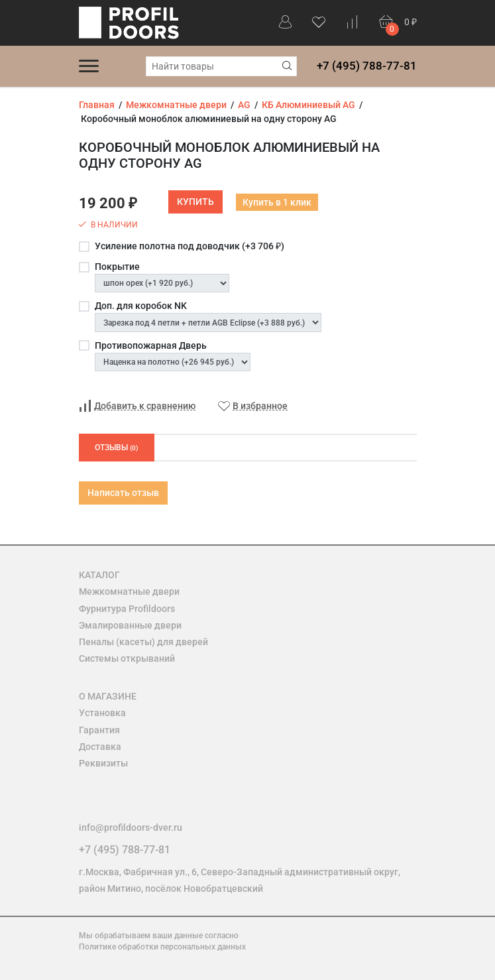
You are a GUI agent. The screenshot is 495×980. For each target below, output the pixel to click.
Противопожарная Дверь (151, 345)
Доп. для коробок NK (141, 306)
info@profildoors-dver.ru (131, 827)
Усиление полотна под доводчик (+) (190, 246)
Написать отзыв (123, 493)
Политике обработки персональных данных (162, 947)
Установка (102, 713)
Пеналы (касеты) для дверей (143, 642)
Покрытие (117, 267)
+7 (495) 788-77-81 (367, 66)
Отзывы (117, 448)
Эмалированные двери (130, 625)
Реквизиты (103, 763)
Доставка (100, 747)
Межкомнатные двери (129, 591)
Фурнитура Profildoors (127, 609)
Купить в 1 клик (277, 202)
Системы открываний (127, 658)
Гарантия (99, 730)
